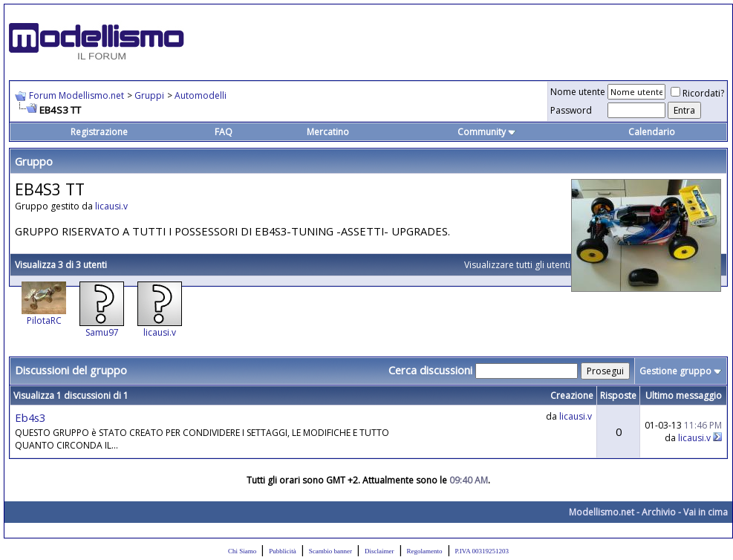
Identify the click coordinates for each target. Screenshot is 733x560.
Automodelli (201, 95)
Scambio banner (330, 551)
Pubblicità (283, 551)
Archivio (659, 512)
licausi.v (111, 206)
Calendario (652, 132)
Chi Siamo (242, 551)
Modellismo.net (602, 512)
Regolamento (425, 551)
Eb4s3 (30, 417)
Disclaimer (379, 551)
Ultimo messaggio (684, 395)
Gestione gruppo (675, 371)
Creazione (572, 395)
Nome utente (578, 92)
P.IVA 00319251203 (482, 551)
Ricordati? (697, 93)
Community (487, 132)
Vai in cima (706, 512)
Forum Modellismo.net (76, 95)
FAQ (224, 132)
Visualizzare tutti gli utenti (517, 265)
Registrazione (99, 132)
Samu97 (102, 332)
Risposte (618, 395)
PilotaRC (44, 320)
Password (571, 110)
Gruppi (149, 95)
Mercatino (328, 132)
